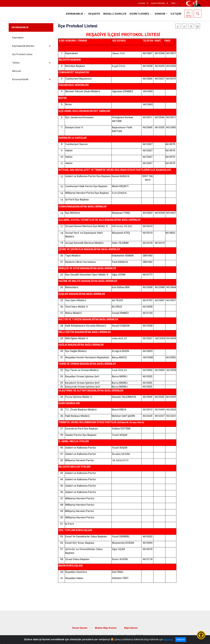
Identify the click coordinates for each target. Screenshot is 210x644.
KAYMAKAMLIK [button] (74, 14)
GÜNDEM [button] (160, 14)
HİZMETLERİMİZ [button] (139, 14)
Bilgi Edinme (131, 628)
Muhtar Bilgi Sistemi (106, 628)
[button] (191, 26)
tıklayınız (168, 639)
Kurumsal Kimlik (20, 79)
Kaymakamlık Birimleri (23, 46)
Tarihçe (16, 63)
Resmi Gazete (80, 628)
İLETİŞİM (176, 14)
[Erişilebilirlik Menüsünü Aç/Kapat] (201, 635)
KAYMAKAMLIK (20, 27)
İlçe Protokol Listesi (22, 54)
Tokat (173, 3)
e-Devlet (142, 3)
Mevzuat (17, 71)
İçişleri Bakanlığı (158, 3)
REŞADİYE (94, 14)
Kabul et (181, 640)
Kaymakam (18, 38)
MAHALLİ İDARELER (115, 14)
